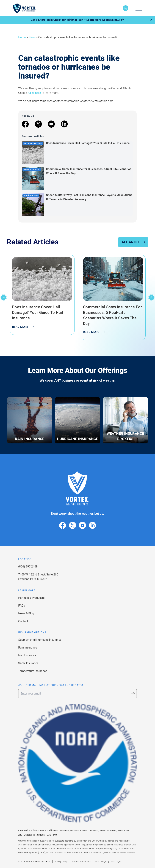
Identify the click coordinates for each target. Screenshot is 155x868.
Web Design (101, 862)
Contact (23, 621)
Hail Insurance (27, 655)
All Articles (133, 242)
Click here (35, 93)
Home (22, 37)
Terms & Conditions (81, 862)
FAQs (22, 606)
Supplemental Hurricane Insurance (40, 640)
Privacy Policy (61, 862)
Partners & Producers (31, 598)
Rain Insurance (28, 648)
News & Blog (26, 613)
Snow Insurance (28, 663)
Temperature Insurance (33, 671)
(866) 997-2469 (28, 566)
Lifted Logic (115, 862)
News (32, 37)
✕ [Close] (151, 20)
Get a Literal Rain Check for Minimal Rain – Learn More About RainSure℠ (77, 20)
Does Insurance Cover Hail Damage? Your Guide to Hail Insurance (88, 143)
